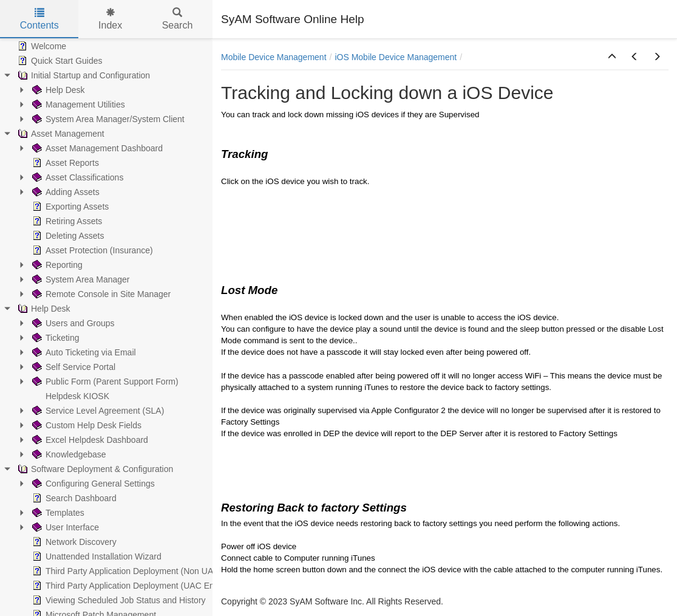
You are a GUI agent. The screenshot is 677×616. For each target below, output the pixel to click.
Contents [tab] (39, 19)
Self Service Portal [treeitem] (73, 367)
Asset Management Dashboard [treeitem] (96, 148)
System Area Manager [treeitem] (80, 279)
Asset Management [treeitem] (60, 134)
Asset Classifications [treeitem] (77, 177)
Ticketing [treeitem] (55, 338)
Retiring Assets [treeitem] (66, 221)
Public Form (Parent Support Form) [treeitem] (104, 382)
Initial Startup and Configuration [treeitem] (83, 75)
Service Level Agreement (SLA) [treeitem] (97, 411)
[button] (612, 57)
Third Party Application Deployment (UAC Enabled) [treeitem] (134, 586)
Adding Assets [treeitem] (65, 192)
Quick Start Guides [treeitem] (59, 61)
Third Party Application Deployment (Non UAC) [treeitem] (126, 571)
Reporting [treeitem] (56, 265)
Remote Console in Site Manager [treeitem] (100, 294)
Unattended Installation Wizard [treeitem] (96, 556)
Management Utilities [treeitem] (77, 104)
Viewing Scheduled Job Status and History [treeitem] (118, 600)
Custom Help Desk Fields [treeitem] (86, 425)
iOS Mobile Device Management (396, 57)
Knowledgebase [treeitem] (68, 454)
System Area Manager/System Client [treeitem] (107, 119)
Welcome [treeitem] (41, 46)
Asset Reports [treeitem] (64, 163)
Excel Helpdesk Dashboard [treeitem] (89, 440)
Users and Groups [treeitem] (72, 323)
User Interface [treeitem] (64, 527)
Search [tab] (178, 19)
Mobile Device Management (274, 57)
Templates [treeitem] (57, 513)
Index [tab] (110, 19)
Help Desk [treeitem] (57, 90)
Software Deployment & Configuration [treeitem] (94, 469)
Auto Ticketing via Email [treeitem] (83, 352)
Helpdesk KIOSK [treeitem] (70, 396)
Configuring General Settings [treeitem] (92, 484)
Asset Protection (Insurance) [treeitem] (91, 250)
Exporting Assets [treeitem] (69, 207)
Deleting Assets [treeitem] (67, 236)
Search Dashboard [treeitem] (73, 498)
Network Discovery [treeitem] (73, 542)
